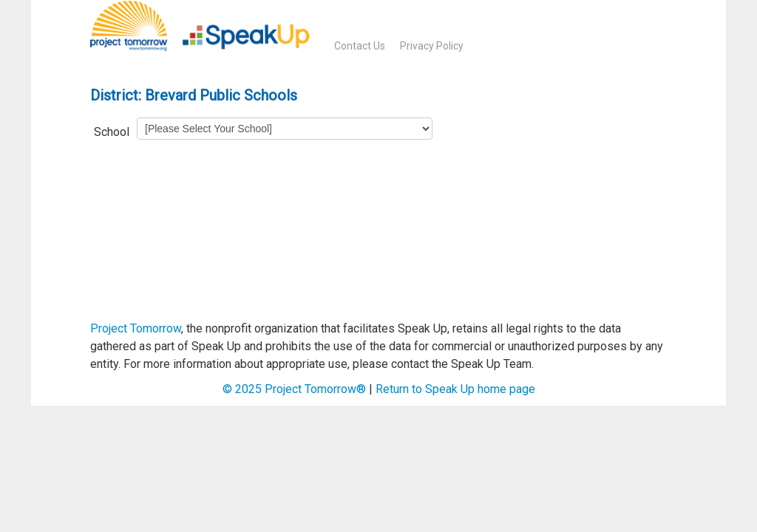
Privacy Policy (432, 46)
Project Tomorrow (136, 328)
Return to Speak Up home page (455, 389)
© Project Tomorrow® (294, 389)
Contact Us (360, 46)
